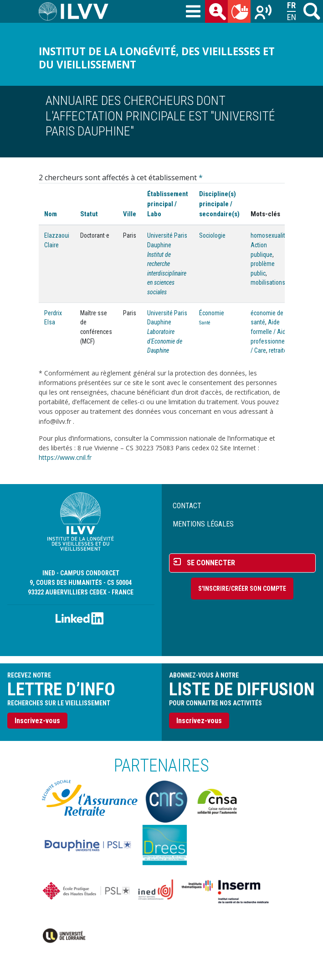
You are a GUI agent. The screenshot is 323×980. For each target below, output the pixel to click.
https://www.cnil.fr (65, 457)
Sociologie (212, 235)
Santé (205, 323)
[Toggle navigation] (193, 12)
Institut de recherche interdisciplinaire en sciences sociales (167, 274)
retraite (278, 350)
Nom (51, 214)
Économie (212, 313)
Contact (187, 506)
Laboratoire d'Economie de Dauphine (165, 341)
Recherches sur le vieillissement (264, 13)
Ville (130, 214)
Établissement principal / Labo (168, 204)
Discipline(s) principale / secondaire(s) (219, 204)
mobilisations (268, 282)
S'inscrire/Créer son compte (242, 589)
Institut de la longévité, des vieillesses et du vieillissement (157, 58)
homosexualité (269, 235)
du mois (241, 13)
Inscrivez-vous (37, 721)
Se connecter (211, 563)
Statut (89, 214)
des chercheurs (218, 13)
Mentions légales (203, 524)
